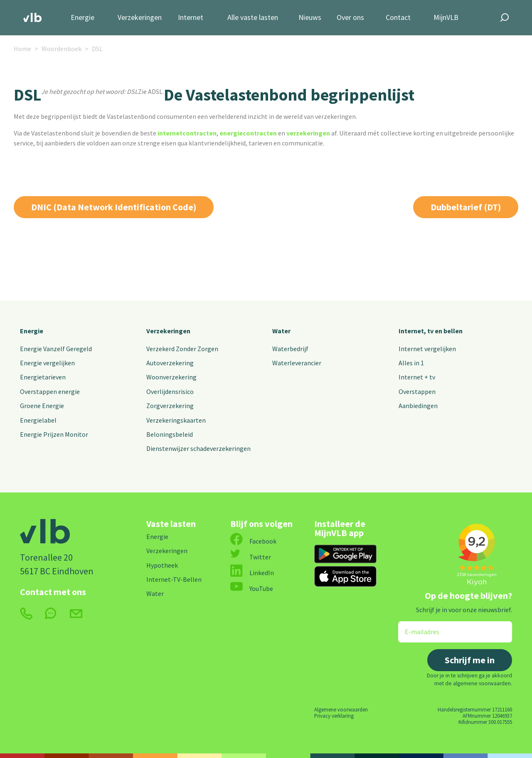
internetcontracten (187, 133)
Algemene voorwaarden (341, 709)
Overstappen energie (50, 391)
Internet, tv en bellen (431, 331)
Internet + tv (417, 377)
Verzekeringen (140, 18)
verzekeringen (308, 133)
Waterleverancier (297, 363)
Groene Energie (42, 406)
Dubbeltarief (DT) (466, 207)
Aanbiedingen (418, 406)
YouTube (252, 588)
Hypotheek (162, 565)
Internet (191, 18)
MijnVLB (446, 18)
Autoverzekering (170, 363)
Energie (83, 18)
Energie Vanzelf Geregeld (56, 349)
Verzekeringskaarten (176, 420)
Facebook (253, 541)
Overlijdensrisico (170, 391)
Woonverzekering (171, 377)
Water (281, 331)
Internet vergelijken (427, 349)
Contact (398, 18)
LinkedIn (252, 573)
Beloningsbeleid (170, 434)
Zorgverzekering (170, 406)
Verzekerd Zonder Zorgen (182, 349)
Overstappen (417, 391)
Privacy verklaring (334, 716)
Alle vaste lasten (253, 18)
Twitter (251, 557)
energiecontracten (248, 133)
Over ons (350, 18)
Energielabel (38, 420)
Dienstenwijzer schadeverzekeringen (198, 448)
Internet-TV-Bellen (174, 579)
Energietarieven (43, 377)
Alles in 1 (411, 363)
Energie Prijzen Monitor (54, 434)
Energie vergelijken (47, 363)
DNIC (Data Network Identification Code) (114, 207)
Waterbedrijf (290, 349)
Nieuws (310, 18)
